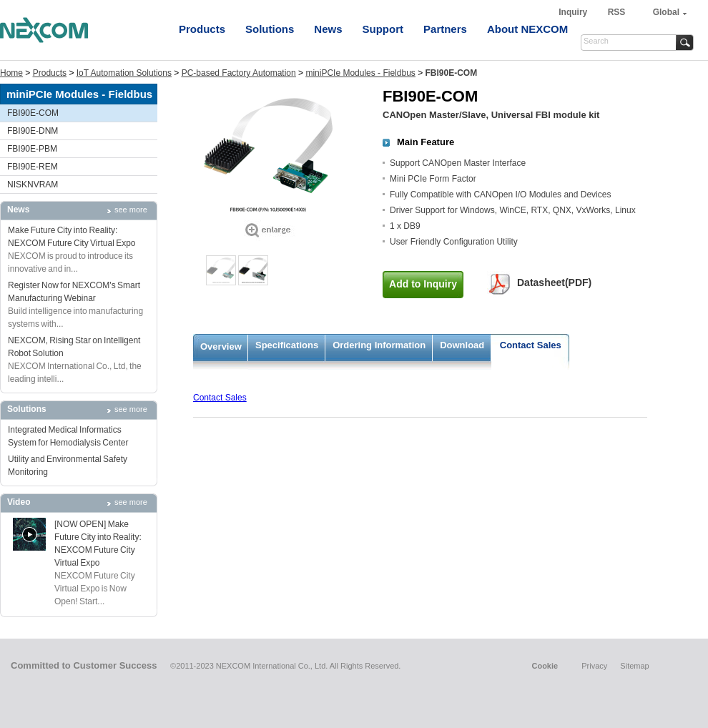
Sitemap (634, 666)
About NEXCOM (527, 29)
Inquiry (574, 12)
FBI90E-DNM (33, 131)
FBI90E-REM (33, 167)
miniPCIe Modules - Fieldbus (360, 73)
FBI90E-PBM (32, 149)
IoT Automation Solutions (124, 73)
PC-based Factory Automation (239, 73)
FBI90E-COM (33, 113)
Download (462, 345)
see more (131, 210)
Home (11, 73)
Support (383, 29)
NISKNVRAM (33, 185)
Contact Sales (531, 345)
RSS (617, 12)
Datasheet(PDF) (554, 282)
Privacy (594, 666)
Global (666, 12)
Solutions (270, 29)
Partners (445, 29)
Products (202, 29)
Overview (221, 346)
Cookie (545, 666)
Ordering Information (379, 345)
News (328, 29)
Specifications (287, 345)
